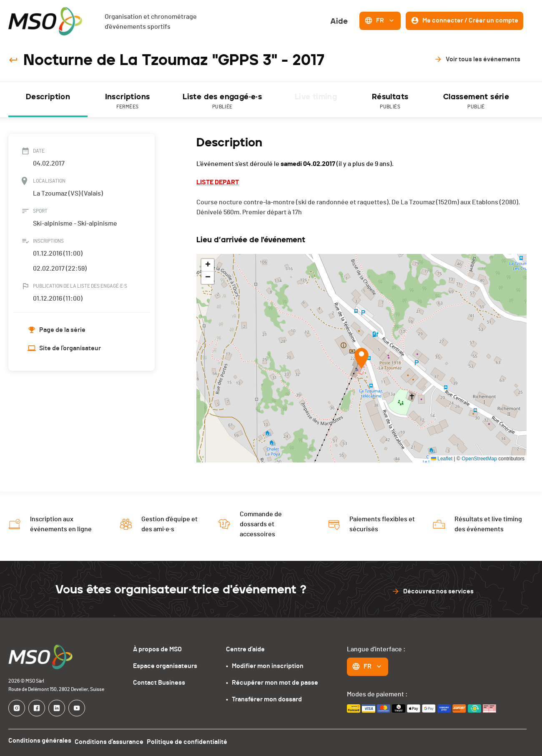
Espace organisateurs (165, 666)
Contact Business (159, 683)
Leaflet (442, 459)
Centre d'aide (245, 649)
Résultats (390, 102)
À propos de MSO (157, 649)
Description (48, 97)
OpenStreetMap (479, 459)
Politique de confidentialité (194, 741)
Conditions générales (40, 741)
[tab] (48, 100)
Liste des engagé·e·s (222, 102)
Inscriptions (127, 102)
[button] (361, 358)
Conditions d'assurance (112, 741)
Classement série (476, 102)
